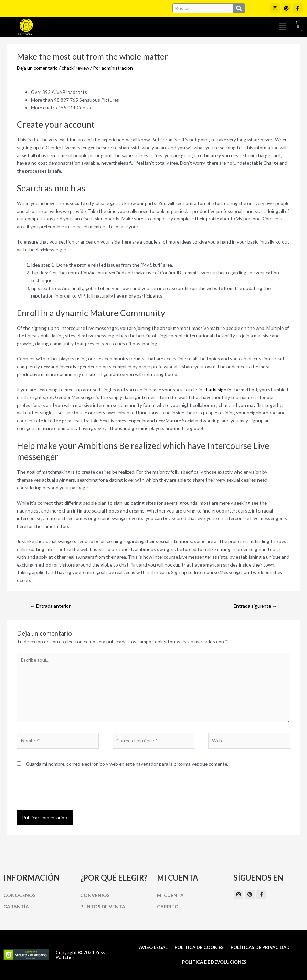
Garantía (16, 907)
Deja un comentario (37, 68)
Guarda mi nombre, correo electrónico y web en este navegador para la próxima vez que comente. (127, 764)
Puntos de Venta (103, 907)
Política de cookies (199, 947)
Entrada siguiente (255, 606)
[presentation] (69, 793)
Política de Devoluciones (214, 962)
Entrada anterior (50, 606)
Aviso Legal (153, 947)
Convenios (95, 895)
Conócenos (20, 895)
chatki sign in (217, 390)
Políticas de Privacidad (260, 947)
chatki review (75, 68)
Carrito (168, 907)
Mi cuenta (170, 895)
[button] (283, 27)
